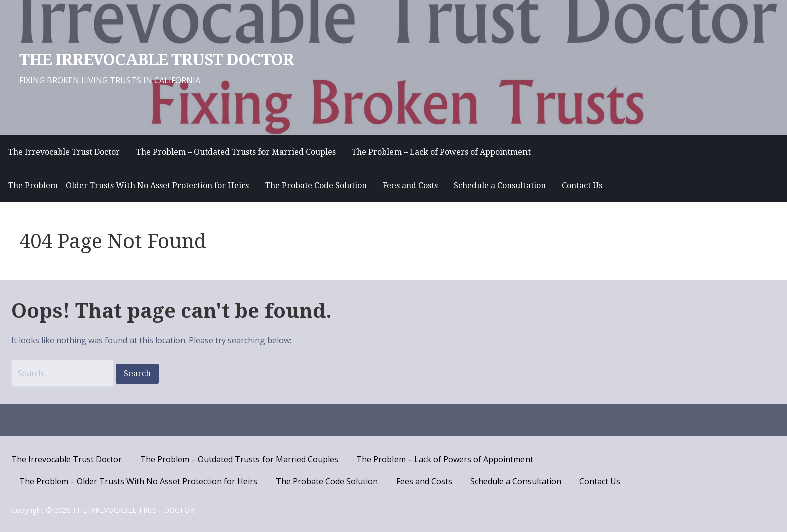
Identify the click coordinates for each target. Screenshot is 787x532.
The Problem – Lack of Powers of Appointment (441, 152)
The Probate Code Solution (316, 185)
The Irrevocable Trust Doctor (64, 152)
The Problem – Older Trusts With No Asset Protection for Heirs (128, 185)
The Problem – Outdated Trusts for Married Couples (236, 152)
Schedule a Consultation (500, 185)
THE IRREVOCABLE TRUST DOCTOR (156, 60)
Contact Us (582, 185)
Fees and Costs (410, 185)
